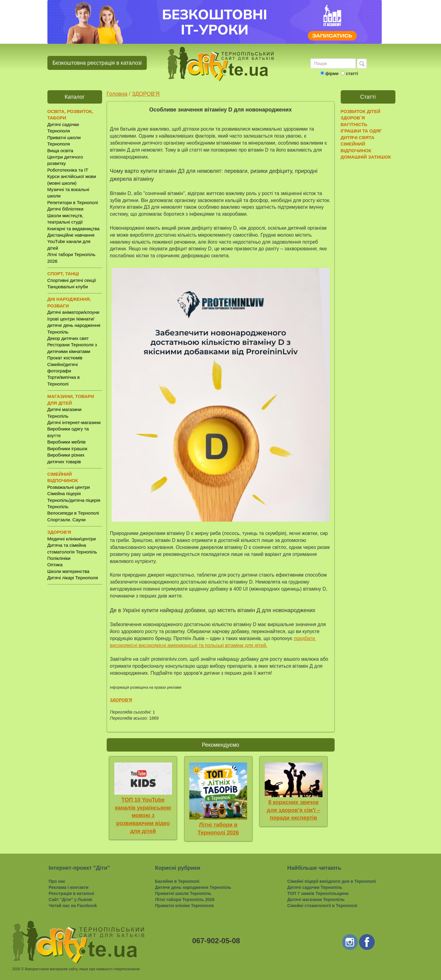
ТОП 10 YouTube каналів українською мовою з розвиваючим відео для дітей (143, 816)
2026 (16, 969)
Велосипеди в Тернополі (73, 513)
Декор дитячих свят (68, 338)
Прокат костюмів (65, 358)
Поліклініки (59, 558)
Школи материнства (69, 571)
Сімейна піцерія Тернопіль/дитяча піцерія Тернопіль (74, 500)
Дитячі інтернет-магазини (74, 422)
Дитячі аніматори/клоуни (73, 312)
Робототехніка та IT (68, 170)
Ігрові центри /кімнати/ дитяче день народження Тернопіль (74, 325)
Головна (117, 94)
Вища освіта (60, 151)
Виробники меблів (67, 442)
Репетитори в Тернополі (73, 202)
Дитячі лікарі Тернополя (73, 578)
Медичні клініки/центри (72, 539)
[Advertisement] (75, 684)
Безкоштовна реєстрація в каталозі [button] (97, 63)
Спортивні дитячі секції (72, 280)
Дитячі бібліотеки (65, 209)
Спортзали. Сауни (67, 520)
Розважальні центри (69, 487)
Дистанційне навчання (71, 235)
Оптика (55, 565)
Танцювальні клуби (68, 287)
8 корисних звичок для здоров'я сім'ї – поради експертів (293, 810)
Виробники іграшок (67, 449)
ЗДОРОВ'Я (146, 94)
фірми (332, 74)
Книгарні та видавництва (74, 229)
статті (352, 74)
